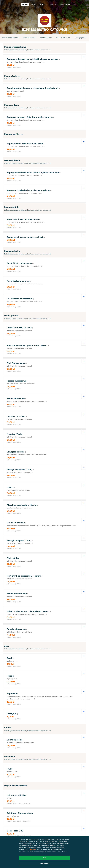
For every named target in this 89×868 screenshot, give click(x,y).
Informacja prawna (60, 5)
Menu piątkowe (81, 38)
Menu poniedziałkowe (11, 38)
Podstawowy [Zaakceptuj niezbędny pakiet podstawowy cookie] (45, 863)
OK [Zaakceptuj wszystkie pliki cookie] (45, 858)
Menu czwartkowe (63, 38)
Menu (25, 5)
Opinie (34, 5)
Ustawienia (32, 850)
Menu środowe (46, 38)
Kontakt (44, 5)
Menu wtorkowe (30, 38)
